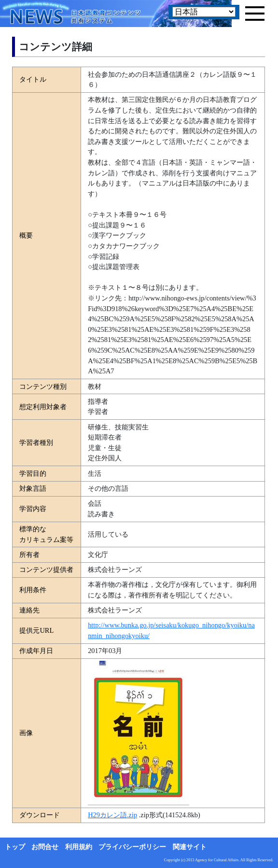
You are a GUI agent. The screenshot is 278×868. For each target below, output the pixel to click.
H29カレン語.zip (112, 815)
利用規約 (79, 847)
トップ (15, 847)
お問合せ (45, 847)
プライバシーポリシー (132, 847)
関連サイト (190, 847)
